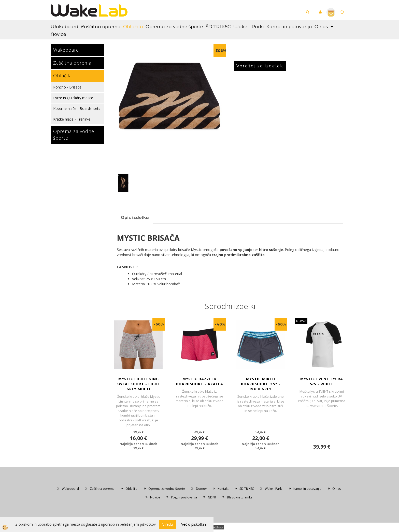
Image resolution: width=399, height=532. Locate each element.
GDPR (212, 497)
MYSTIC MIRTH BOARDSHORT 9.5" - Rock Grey (261, 384)
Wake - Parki (249, 27)
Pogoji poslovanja (184, 497)
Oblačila (133, 27)
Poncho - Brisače (67, 87)
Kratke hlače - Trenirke (72, 119)
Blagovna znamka (240, 497)
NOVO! (301, 321)
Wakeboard (65, 27)
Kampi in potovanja (289, 27)
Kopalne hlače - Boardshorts (77, 108)
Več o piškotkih (194, 524)
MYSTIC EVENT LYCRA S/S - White (322, 381)
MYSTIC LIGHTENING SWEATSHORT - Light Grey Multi (138, 384)
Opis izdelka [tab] (135, 218)
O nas (321, 27)
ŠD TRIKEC (218, 27)
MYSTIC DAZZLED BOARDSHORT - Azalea (200, 381)
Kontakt (223, 489)
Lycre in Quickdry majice (73, 98)
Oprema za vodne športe (174, 27)
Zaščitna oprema (101, 27)
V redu (168, 524)
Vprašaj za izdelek (260, 66)
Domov (201, 489)
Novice (58, 34)
